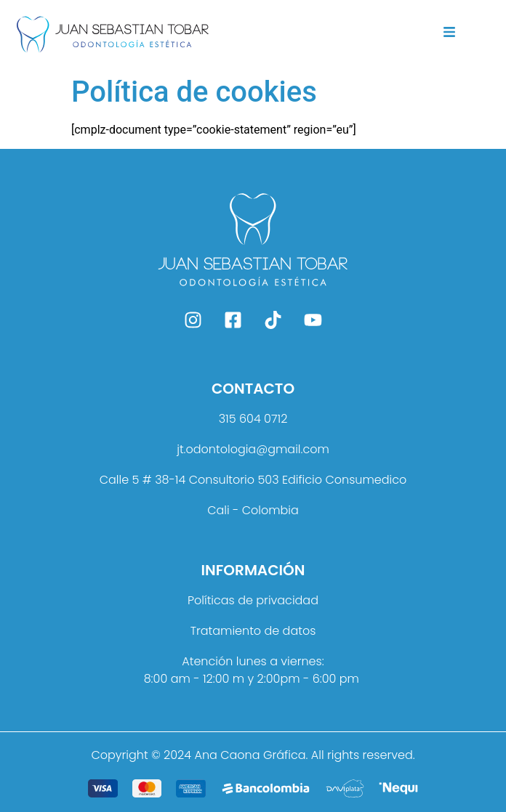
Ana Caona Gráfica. (251, 755)
